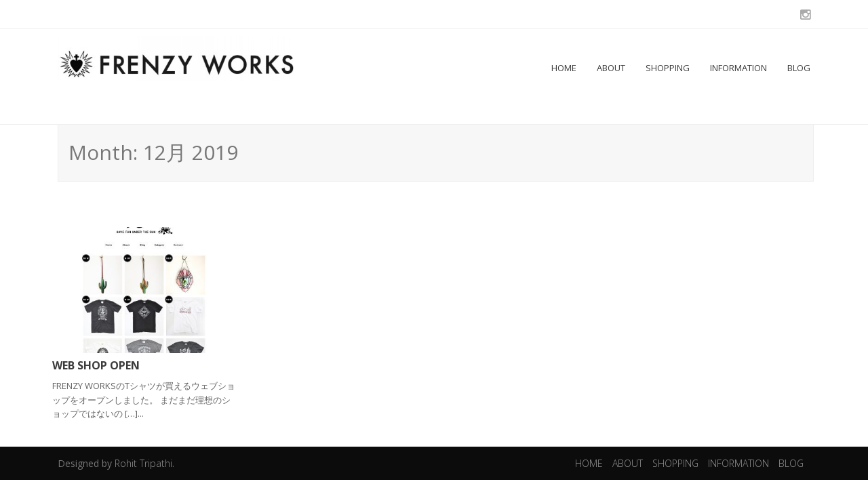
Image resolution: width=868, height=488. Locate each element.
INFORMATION (738, 68)
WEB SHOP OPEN (96, 365)
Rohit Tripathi (143, 463)
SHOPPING (668, 68)
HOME (564, 68)
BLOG (799, 68)
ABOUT (611, 68)
